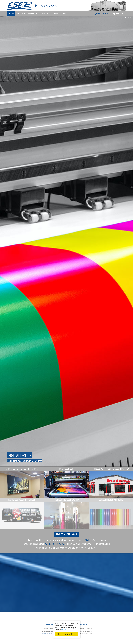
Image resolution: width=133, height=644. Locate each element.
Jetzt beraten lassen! (66, 534)
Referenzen (33, 14)
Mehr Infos (66, 629)
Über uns (45, 14)
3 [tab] (130, 18)
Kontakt (56, 14)
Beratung (118, 14)
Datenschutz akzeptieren (66, 634)
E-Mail (86, 540)
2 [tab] (128, 18)
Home (11, 14)
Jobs (65, 14)
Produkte (21, 14)
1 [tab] (126, 18)
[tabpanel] (66, 241)
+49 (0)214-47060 (101, 14)
